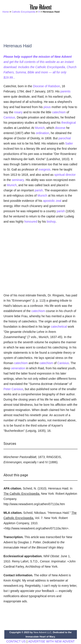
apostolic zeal (52, 201)
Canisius (9, 117)
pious (47, 107)
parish (39, 190)
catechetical (59, 327)
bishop (51, 222)
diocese (60, 128)
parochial (64, 138)
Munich (40, 128)
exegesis (44, 169)
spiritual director (65, 175)
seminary (18, 180)
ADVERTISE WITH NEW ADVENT (51, 641)
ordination (43, 133)
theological (69, 123)
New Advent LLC (42, 632)
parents (66, 91)
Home (6, 12)
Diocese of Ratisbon (46, 86)
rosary (18, 112)
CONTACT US (16, 641)
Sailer (69, 143)
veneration (18, 368)
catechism (59, 112)
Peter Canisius (13, 389)
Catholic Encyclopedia (24, 12)
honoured (31, 222)
